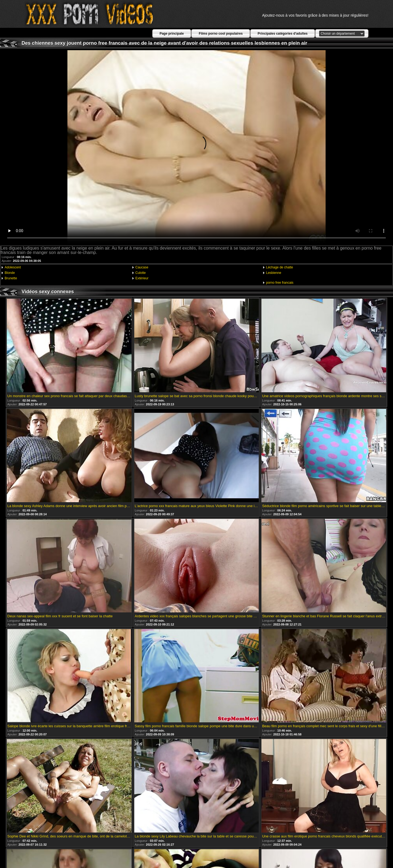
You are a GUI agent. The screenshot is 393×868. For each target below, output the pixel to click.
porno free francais (280, 283)
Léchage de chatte (280, 267)
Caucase (142, 267)
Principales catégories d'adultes (283, 34)
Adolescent (13, 267)
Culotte (141, 273)
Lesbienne (274, 273)
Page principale (172, 34)
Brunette (11, 278)
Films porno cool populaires (221, 34)
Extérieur (142, 278)
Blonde (10, 273)
